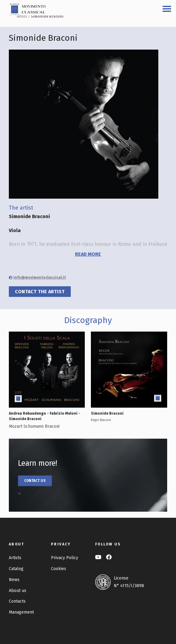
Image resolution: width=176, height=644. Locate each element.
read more (88, 254)
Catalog (16, 569)
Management (21, 612)
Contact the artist (40, 292)
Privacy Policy (65, 558)
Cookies (59, 569)
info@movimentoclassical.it (40, 277)
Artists (22, 16)
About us (18, 591)
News (14, 580)
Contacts (17, 601)
